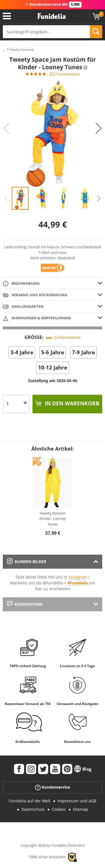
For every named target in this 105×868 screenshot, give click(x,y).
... (4, 50)
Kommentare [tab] (25, 604)
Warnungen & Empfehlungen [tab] (37, 318)
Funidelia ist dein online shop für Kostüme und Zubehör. (52, 16)
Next (99, 128)
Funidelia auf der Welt (30, 801)
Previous (6, 128)
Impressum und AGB (77, 801)
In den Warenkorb (71, 403)
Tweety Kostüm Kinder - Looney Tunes (53, 519)
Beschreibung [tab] (21, 284)
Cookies (59, 809)
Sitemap (81, 809)
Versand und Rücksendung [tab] (35, 295)
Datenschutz (33, 809)
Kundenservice (53, 787)
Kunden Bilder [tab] (27, 562)
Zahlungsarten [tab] (23, 307)
